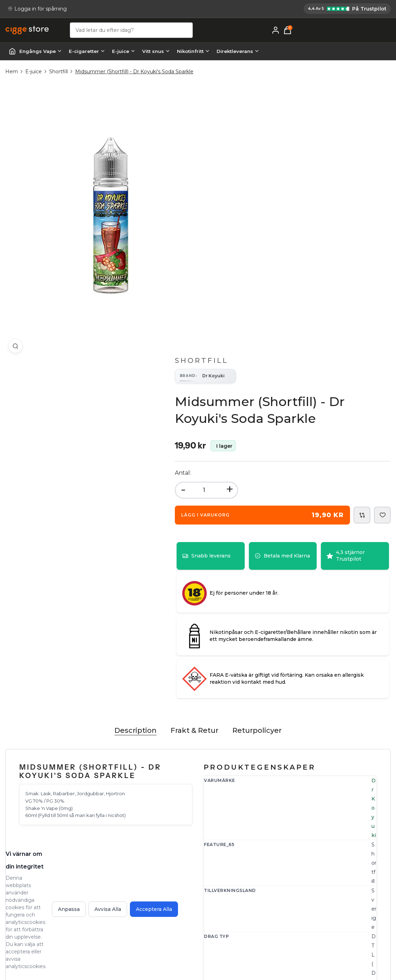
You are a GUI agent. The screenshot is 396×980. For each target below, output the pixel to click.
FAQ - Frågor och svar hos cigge (256, 853)
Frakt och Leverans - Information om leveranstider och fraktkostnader (260, 880)
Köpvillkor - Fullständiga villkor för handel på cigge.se (260, 906)
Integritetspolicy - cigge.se (257, 923)
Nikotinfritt (193, 53)
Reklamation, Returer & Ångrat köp (171, 866)
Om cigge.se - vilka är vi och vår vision (349, 875)
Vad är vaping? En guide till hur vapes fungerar (352, 919)
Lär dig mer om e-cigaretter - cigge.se (351, 897)
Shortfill (58, 73)
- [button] (212, 216)
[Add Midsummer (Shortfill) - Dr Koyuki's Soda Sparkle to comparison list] (362, 242)
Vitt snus (156, 53)
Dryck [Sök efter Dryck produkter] (307, 596)
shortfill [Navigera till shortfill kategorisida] (293, 679)
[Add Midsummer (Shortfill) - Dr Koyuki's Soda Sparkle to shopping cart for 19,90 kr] (277, 242)
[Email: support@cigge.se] (32, 879)
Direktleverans (238, 53)
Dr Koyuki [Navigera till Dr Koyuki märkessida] (296, 513)
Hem (12, 73)
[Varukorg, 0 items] (387, 32)
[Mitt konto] (375, 32)
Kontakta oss (150, 849)
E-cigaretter (87, 53)
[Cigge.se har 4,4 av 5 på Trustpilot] (233, 9)
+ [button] (258, 216)
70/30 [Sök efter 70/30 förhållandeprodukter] (291, 637)
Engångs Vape (41, 53)
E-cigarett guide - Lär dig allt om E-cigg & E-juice (349, 853)
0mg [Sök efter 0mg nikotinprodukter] (289, 617)
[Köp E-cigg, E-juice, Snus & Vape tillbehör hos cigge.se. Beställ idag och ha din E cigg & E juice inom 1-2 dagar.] (33, 831)
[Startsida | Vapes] (12, 53)
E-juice (124, 53)
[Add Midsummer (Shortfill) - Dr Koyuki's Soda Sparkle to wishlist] (382, 242)
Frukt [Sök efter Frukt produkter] (291, 596)
